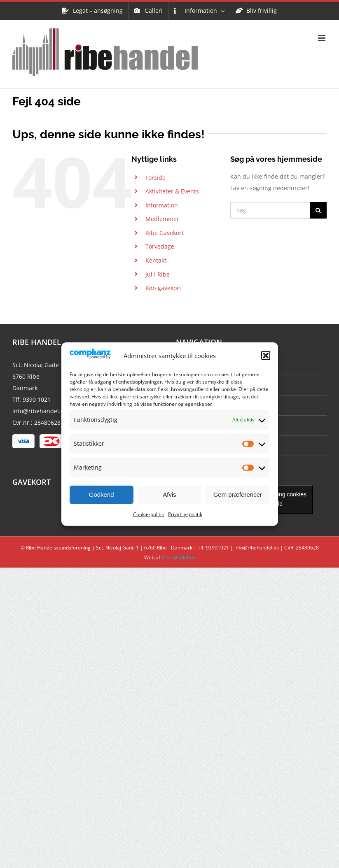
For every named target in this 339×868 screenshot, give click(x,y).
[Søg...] (270, 210)
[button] (266, 356)
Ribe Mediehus (178, 557)
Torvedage (160, 246)
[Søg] (318, 210)
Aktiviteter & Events (172, 191)
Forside (155, 178)
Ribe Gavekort (165, 233)
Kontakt (156, 260)
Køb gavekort (163, 288)
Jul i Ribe (158, 274)
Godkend (102, 495)
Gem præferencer (238, 495)
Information (162, 205)
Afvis (169, 495)
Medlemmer (162, 219)
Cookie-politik (148, 514)
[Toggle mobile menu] (322, 38)
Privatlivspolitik (185, 514)
